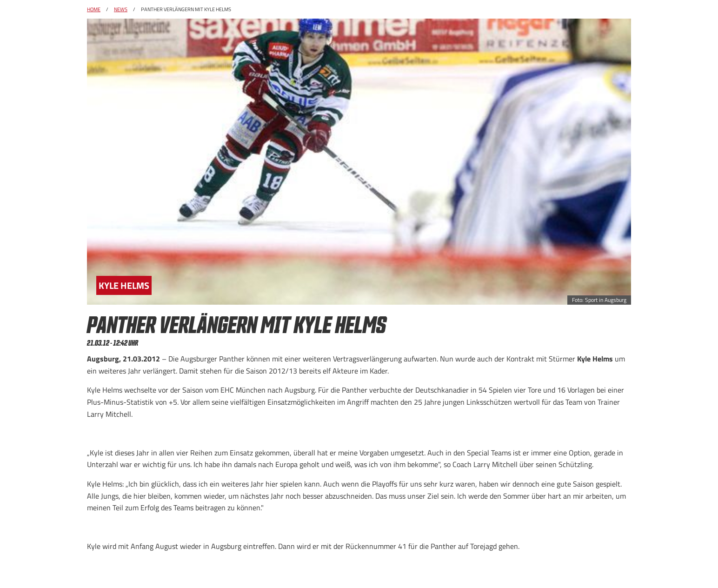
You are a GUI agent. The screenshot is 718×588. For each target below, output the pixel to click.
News (121, 9)
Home (94, 9)
